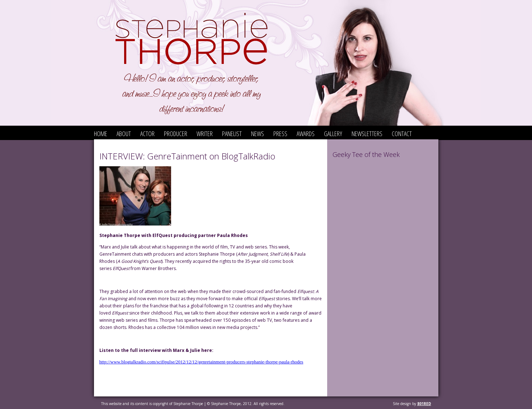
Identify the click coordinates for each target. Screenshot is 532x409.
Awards (306, 134)
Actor (147, 134)
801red (424, 404)
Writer (205, 134)
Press (280, 134)
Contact (402, 134)
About (124, 134)
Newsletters (367, 134)
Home (101, 134)
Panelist (232, 134)
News (258, 134)
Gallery (333, 134)
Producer (176, 134)
